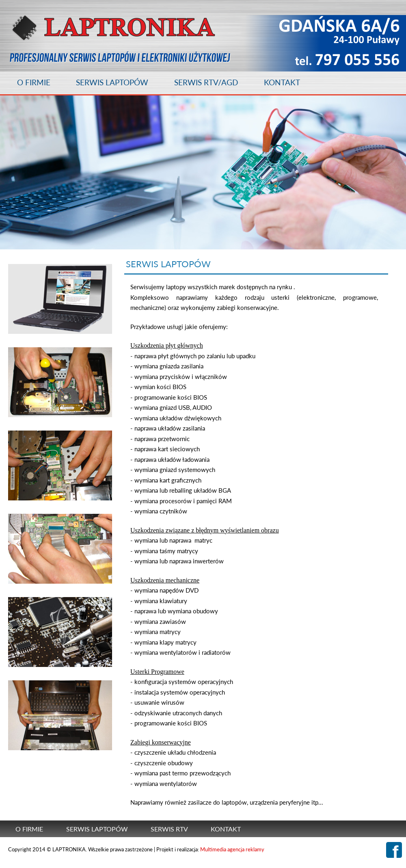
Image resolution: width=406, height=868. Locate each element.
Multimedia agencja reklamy (232, 849)
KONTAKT (282, 82)
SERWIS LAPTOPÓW (112, 82)
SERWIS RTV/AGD (206, 82)
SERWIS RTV (169, 829)
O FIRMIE (34, 82)
